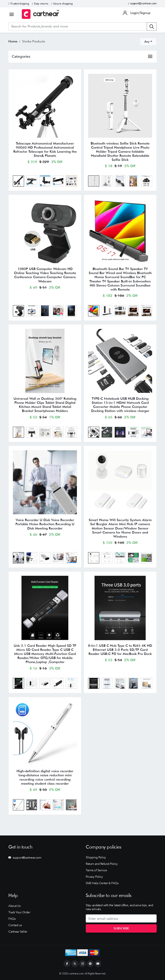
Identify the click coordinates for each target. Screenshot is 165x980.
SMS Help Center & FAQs (102, 883)
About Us (14, 906)
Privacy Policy (94, 877)
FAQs (12, 919)
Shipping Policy (96, 857)
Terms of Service (96, 870)
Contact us (15, 925)
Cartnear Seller (18, 932)
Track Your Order (19, 912)
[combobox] (148, 42)
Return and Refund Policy (102, 864)
